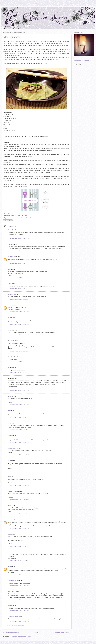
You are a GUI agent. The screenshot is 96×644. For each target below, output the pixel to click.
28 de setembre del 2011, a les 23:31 (18, 546)
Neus (9, 269)
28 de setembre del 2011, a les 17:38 (18, 373)
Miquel (10, 230)
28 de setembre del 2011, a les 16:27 (18, 351)
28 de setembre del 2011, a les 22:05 (18, 500)
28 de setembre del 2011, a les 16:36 (18, 362)
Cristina (10, 436)
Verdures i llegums (29, 218)
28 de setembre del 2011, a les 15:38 (18, 324)
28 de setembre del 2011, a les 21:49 (18, 471)
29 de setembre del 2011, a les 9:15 (18, 561)
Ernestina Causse (13, 581)
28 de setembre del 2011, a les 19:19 (18, 417)
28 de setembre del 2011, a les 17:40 (18, 390)
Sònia (10, 505)
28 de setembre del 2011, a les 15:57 (18, 335)
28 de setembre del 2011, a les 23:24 (18, 528)
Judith (10, 244)
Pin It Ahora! (7, 214)
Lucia (9, 284)
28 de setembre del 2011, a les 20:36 (18, 442)
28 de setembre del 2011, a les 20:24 (18, 430)
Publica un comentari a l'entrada (15, 625)
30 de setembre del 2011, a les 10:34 (18, 621)
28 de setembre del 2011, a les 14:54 (18, 251)
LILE (9, 534)
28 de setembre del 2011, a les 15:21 (18, 288)
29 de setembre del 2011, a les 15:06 (18, 586)
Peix (22, 218)
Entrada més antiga (62, 633)
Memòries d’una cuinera (20, 41)
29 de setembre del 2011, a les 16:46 (18, 600)
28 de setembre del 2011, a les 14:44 (18, 238)
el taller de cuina (13, 491)
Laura (10, 520)
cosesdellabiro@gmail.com (82, 60)
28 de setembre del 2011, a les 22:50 (18, 514)
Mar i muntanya (12, 37)
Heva (9, 566)
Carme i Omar (12, 448)
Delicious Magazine (39, 49)
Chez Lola (11, 357)
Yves (9, 305)
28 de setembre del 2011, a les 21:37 (18, 455)
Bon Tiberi (11, 341)
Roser (10, 396)
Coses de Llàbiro (13, 616)
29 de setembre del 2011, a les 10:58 (18, 575)
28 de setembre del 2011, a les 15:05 (18, 263)
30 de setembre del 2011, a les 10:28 (18, 611)
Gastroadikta (12, 257)
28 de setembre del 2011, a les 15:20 (18, 278)
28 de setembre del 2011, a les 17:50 (18, 405)
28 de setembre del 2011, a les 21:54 (18, 485)
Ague (9, 317)
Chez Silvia (11, 294)
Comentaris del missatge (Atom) (22, 637)
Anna (9, 461)
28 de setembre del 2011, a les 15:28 (18, 312)
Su (9, 423)
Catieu (10, 552)
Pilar (9, 411)
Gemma (10, 330)
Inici (37, 633)
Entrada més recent (11, 633)
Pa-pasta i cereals (15, 218)
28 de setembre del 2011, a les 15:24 (18, 299)
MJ (9, 477)
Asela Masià (11, 591)
